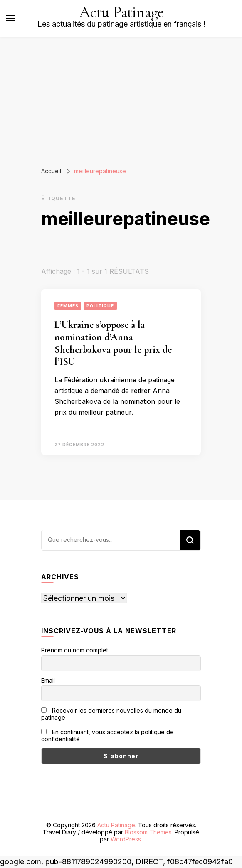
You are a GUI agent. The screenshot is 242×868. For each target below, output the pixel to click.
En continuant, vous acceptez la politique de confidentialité (107, 735)
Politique (100, 306)
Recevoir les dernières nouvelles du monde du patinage (111, 714)
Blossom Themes (148, 832)
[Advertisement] (121, 99)
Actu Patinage (122, 12)
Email (48, 680)
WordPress (126, 839)
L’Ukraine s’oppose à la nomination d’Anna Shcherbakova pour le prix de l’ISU (113, 343)
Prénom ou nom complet (75, 650)
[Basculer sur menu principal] (10, 18)
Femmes (68, 306)
